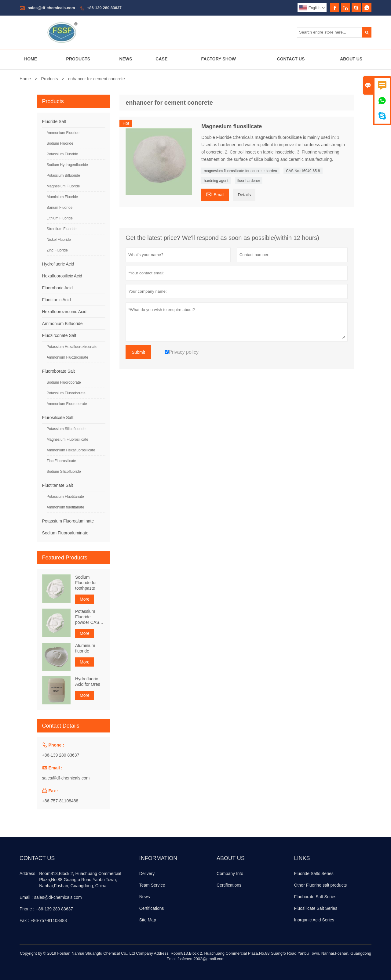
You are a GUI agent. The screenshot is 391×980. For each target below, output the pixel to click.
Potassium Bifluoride (63, 175)
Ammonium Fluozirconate (68, 357)
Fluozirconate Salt (59, 335)
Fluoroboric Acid (57, 288)
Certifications (152, 908)
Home (31, 59)
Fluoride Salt (54, 121)
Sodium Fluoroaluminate (65, 533)
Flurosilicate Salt (58, 418)
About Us (351, 59)
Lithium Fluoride (60, 218)
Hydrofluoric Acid (58, 264)
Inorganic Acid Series (314, 920)
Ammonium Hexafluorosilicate (71, 450)
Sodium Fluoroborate (64, 382)
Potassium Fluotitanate (65, 497)
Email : (26, 897)
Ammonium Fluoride (63, 133)
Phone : (27, 909)
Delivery (147, 873)
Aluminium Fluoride (62, 197)
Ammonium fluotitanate (66, 507)
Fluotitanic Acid (57, 300)
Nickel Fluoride (59, 240)
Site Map (148, 920)
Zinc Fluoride (57, 250)
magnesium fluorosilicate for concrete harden (240, 171)
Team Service (152, 885)
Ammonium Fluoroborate (67, 404)
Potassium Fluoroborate (66, 393)
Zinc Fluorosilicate (62, 461)
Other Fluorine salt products (321, 885)
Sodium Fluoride (60, 143)
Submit (138, 352)
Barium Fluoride (60, 208)
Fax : (24, 920)
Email (215, 194)
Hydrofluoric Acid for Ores (88, 682)
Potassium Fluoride (62, 154)
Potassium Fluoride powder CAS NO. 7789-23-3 (89, 617)
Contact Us (291, 59)
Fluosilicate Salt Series (316, 908)
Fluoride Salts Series (314, 873)
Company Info (230, 873)
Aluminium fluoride (85, 648)
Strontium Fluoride (62, 229)
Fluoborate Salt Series (315, 897)
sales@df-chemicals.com (51, 8)
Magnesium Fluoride (63, 186)
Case (161, 59)
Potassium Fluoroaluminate (68, 521)
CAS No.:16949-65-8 (303, 171)
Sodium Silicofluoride (64, 472)
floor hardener (249, 181)
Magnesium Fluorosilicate (68, 439)
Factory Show (219, 59)
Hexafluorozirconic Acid (64, 312)
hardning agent (216, 181)
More (85, 599)
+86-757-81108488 (60, 801)
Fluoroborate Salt (58, 371)
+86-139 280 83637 (104, 8)
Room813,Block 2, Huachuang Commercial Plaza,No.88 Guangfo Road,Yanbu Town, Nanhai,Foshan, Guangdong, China (80, 880)
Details (244, 195)
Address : (29, 873)
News (126, 59)
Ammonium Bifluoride (62, 324)
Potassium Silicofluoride (66, 429)
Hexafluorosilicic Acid (62, 276)
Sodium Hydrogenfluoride (67, 165)
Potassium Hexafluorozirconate (72, 347)
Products (78, 59)
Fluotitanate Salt (58, 485)
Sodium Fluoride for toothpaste (86, 583)
